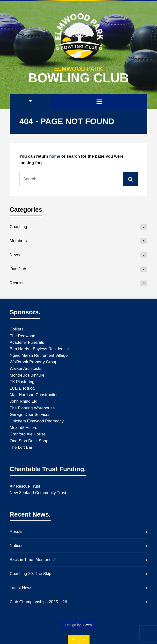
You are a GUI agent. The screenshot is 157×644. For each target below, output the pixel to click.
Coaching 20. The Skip (30, 574)
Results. (17, 532)
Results (17, 283)
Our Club (18, 269)
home (55, 156)
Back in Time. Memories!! (33, 560)
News (15, 255)
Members (18, 241)
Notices (17, 546)
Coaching (18, 227)
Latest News (21, 588)
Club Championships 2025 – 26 (38, 602)
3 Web (87, 625)
